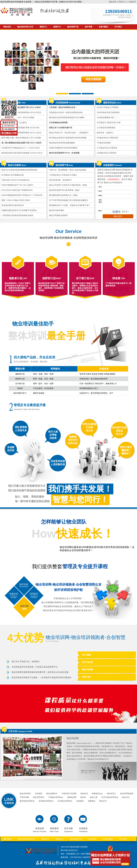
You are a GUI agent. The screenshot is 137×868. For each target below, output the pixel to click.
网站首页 (7, 27)
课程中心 (43, 27)
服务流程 (113, 2)
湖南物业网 (72, 797)
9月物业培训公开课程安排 (107, 138)
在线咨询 (132, 2)
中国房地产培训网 (69, 794)
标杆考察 (89, 27)
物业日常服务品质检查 (58, 215)
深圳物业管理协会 (46, 801)
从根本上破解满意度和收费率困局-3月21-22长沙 (21, 133)
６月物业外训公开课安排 (107, 148)
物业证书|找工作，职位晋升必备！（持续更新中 (69, 133)
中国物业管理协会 (56, 797)
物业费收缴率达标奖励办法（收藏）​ (64, 195)
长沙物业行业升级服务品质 (13, 175)
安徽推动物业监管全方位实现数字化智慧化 (19, 210)
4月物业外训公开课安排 (107, 153)
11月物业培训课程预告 (106, 128)
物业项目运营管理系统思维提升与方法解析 (67, 117)
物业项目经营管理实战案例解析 (62, 143)
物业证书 (103, 801)
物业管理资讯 (39, 797)
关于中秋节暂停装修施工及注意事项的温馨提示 (69, 200)
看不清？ (126, 212)
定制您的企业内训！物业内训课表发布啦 (66, 112)
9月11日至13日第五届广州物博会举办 (17, 190)
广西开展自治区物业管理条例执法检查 (17, 215)
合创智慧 (39, 794)
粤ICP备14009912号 (69, 850)
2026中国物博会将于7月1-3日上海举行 (17, 185)
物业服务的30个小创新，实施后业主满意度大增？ (70, 205)
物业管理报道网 (127, 794)
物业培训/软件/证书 (25, 27)
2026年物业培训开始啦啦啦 (108, 112)
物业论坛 (126, 797)
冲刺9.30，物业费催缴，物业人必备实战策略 (68, 170)
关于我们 (118, 27)
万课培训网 (24, 797)
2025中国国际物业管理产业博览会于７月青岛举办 (22, 195)
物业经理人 (112, 794)
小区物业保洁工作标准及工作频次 (63, 175)
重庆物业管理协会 (27, 801)
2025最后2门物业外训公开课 (109, 123)
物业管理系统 (25, 794)
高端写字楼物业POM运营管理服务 (63, 148)
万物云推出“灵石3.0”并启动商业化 (15, 180)
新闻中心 (57, 27)
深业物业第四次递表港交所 (13, 205)
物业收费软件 (52, 794)
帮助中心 (122, 2)
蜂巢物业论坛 (97, 794)
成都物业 (92, 801)
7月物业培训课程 (104, 143)
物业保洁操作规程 (57, 210)
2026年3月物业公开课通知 (108, 107)
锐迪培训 (84, 794)
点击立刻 (24, 606)
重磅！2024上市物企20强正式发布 (16, 200)
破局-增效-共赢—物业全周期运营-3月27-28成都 (21, 138)
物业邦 (83, 797)
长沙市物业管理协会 (110, 797)
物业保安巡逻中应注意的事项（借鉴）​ (65, 190)
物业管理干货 (73, 27)
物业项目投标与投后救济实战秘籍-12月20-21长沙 (22, 153)
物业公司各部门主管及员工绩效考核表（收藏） (69, 185)
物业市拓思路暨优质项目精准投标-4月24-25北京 (21, 112)
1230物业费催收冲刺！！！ (108, 117)
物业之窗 (94, 797)
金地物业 (80, 801)
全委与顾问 (103, 27)
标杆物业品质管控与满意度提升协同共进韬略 (68, 138)
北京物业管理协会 (65, 801)
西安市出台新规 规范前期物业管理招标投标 (19, 170)
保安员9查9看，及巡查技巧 (60, 180)
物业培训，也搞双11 (105, 133)
